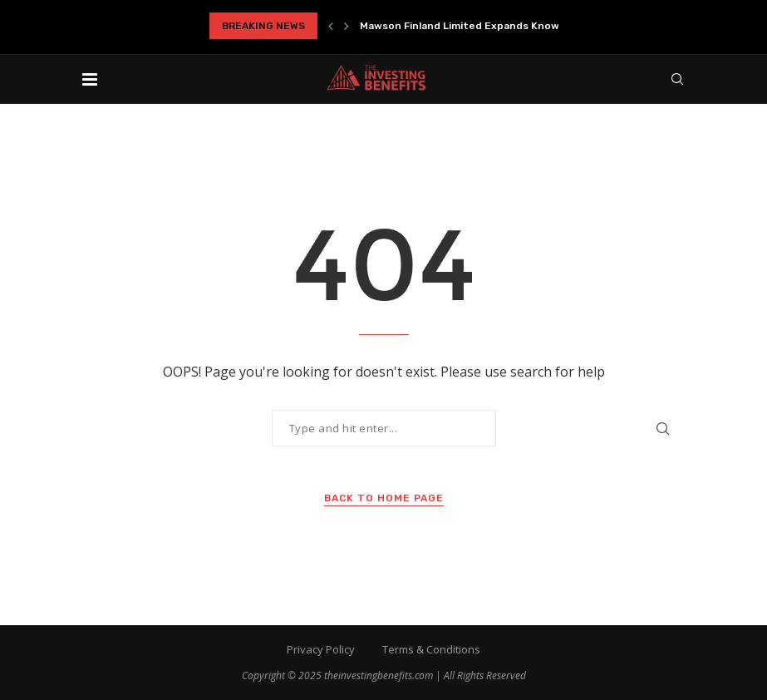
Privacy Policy (321, 649)
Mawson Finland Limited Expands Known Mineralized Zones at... (521, 26)
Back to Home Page (384, 498)
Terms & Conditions (431, 649)
